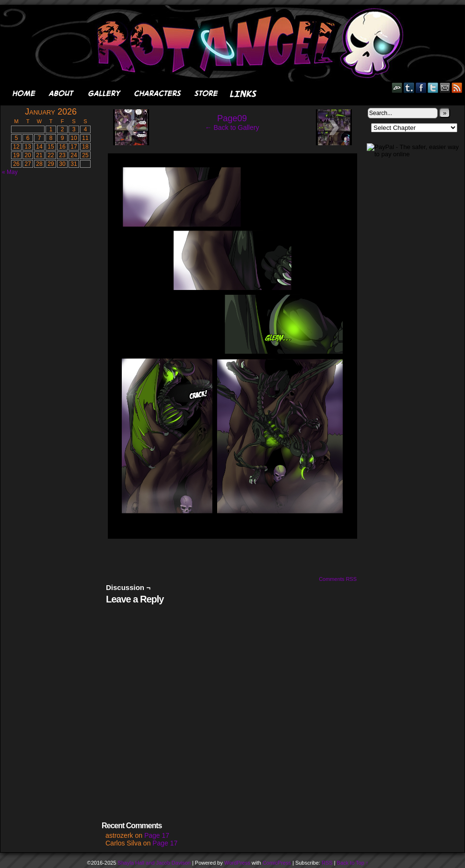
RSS (457, 87)
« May (10, 172)
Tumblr (409, 87)
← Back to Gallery (232, 127)
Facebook (421, 87)
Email (445, 87)
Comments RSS (338, 579)
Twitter (433, 87)
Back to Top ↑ (353, 863)
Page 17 (157, 835)
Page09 (232, 118)
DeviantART (397, 87)
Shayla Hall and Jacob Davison (154, 863)
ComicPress (277, 863)
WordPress (237, 863)
